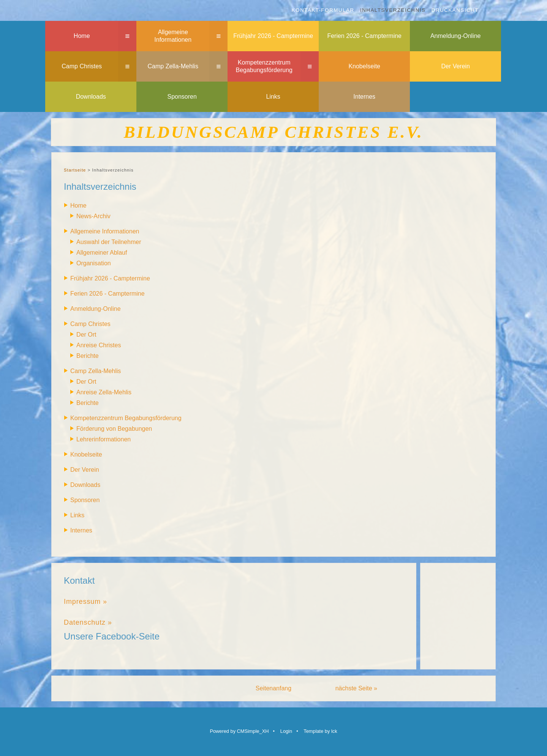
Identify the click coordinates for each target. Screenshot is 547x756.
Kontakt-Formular (323, 10)
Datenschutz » (88, 622)
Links (273, 97)
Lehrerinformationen (104, 439)
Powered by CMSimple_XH (239, 731)
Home (82, 36)
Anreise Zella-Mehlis (104, 392)
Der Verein (455, 66)
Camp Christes (82, 66)
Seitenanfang (273, 688)
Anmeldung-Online (456, 36)
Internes (364, 97)
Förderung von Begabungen (114, 429)
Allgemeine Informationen (173, 36)
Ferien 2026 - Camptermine (364, 36)
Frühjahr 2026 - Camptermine (273, 36)
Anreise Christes (99, 345)
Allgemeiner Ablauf (102, 253)
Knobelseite (364, 66)
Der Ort (86, 335)
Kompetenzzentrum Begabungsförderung (264, 66)
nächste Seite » (356, 688)
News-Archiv (93, 216)
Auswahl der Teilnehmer (109, 242)
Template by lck (320, 731)
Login (286, 731)
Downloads (91, 97)
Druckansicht (455, 10)
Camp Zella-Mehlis (173, 66)
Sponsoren (182, 97)
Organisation (94, 263)
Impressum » (85, 602)
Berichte (88, 356)
